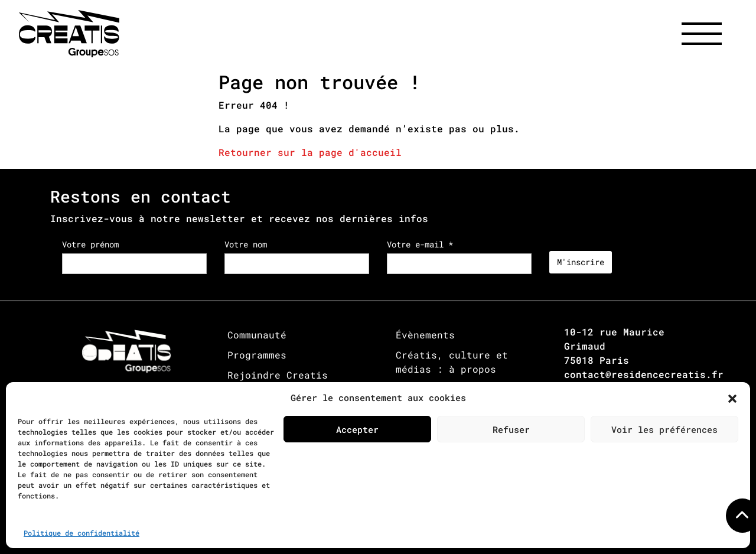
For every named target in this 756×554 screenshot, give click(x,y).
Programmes (257, 355)
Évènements (425, 335)
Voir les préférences (664, 429)
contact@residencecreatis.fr (644, 374)
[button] (732, 397)
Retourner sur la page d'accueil (310, 152)
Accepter (357, 429)
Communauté (257, 335)
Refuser (511, 429)
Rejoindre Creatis (278, 375)
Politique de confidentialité (82, 533)
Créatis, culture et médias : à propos (452, 362)
